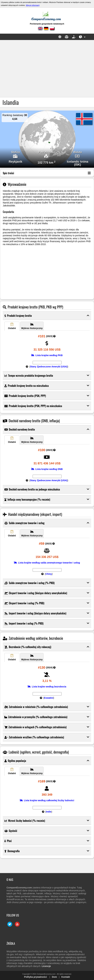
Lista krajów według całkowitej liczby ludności (47, 800)
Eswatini (49, 698)
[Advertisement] (47, 69)
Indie (49, 812)
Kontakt (66, 977)
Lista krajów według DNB (47, 469)
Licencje (46, 966)
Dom (54, 977)
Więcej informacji (33, 5)
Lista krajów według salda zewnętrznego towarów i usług (47, 563)
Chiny (49, 574)
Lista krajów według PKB (47, 355)
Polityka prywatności (35, 977)
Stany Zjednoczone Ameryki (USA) (49, 367)
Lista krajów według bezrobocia (47, 687)
